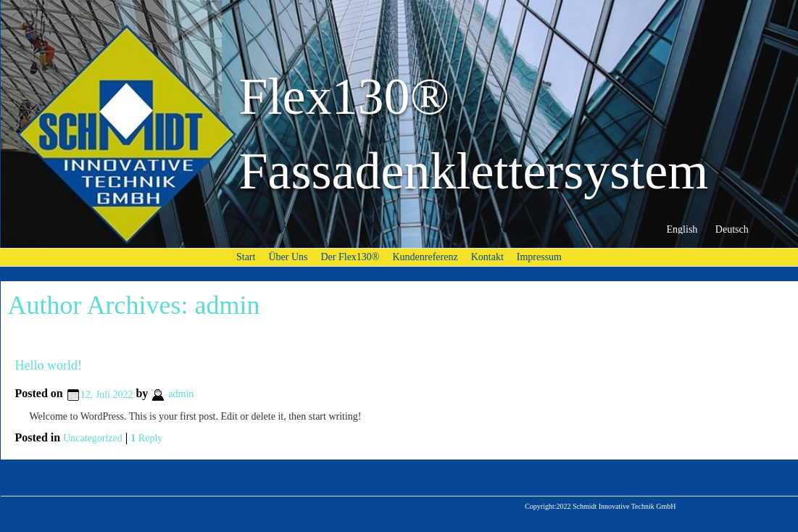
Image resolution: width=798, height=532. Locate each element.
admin (227, 305)
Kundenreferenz (425, 257)
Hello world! (49, 365)
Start (246, 257)
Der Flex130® (350, 257)
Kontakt (487, 257)
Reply (146, 438)
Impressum (539, 257)
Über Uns (288, 257)
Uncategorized (93, 438)
